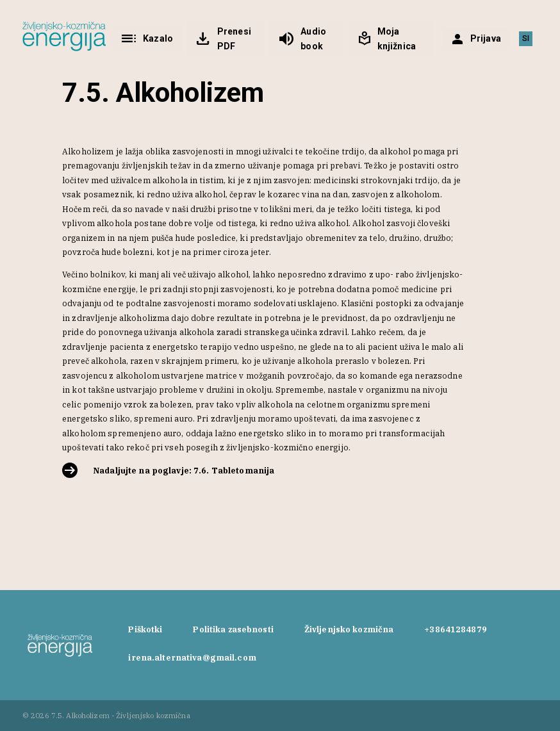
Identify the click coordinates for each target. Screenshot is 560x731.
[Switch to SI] (526, 39)
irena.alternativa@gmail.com (192, 657)
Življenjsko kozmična (349, 629)
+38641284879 (456, 629)
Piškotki (145, 629)
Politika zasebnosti (233, 629)
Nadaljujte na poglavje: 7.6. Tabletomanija (184, 470)
